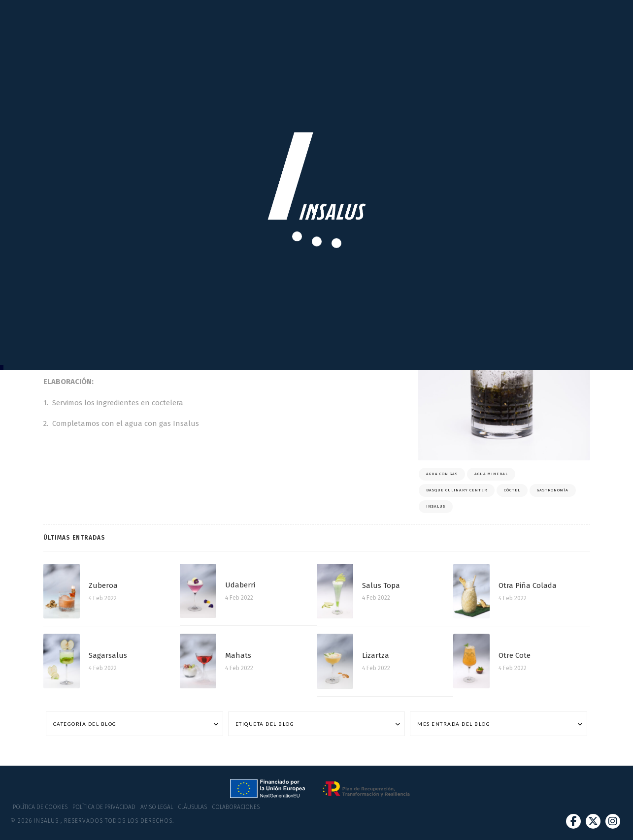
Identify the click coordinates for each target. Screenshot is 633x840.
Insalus (436, 506)
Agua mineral (491, 474)
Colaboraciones (236, 807)
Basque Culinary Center (457, 490)
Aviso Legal (157, 807)
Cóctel (512, 490)
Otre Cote (515, 655)
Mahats (238, 655)
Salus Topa (381, 585)
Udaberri (240, 585)
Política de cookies (40, 807)
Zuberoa (103, 585)
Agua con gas (442, 474)
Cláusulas (192, 807)
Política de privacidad (104, 807)
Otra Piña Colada (528, 585)
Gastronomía (553, 490)
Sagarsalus (108, 655)
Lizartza (376, 655)
